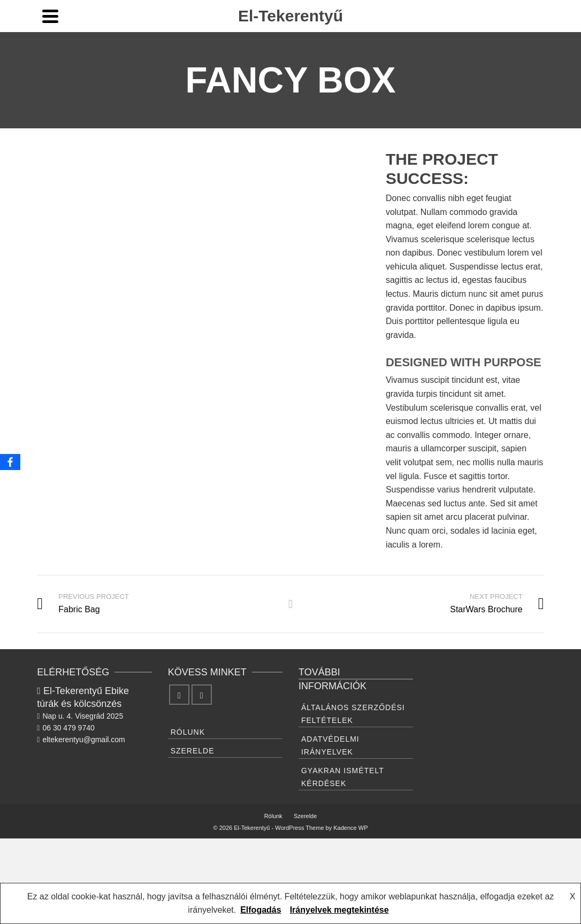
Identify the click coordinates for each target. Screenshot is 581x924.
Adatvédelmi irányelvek (330, 745)
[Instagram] (202, 695)
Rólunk (188, 732)
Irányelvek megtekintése (339, 910)
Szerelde (193, 751)
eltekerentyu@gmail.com (81, 740)
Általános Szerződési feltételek (353, 714)
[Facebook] (179, 695)
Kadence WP (350, 828)
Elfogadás (261, 910)
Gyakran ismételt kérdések (343, 777)
